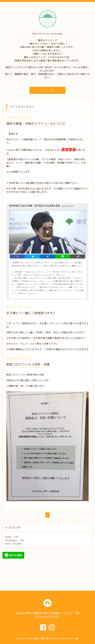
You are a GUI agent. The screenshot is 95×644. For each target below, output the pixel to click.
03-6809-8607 (49, 617)
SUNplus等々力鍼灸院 (37, 638)
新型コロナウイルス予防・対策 (28, 364)
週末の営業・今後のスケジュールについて (36, 124)
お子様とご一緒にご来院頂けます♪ (31, 313)
